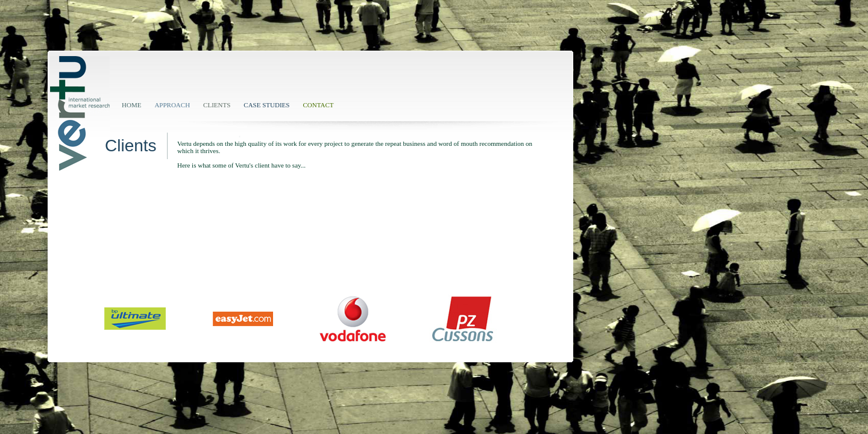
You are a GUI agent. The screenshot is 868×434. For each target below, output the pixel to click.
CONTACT (318, 105)
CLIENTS (217, 105)
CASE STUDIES (266, 105)
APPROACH (172, 105)
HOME (131, 105)
